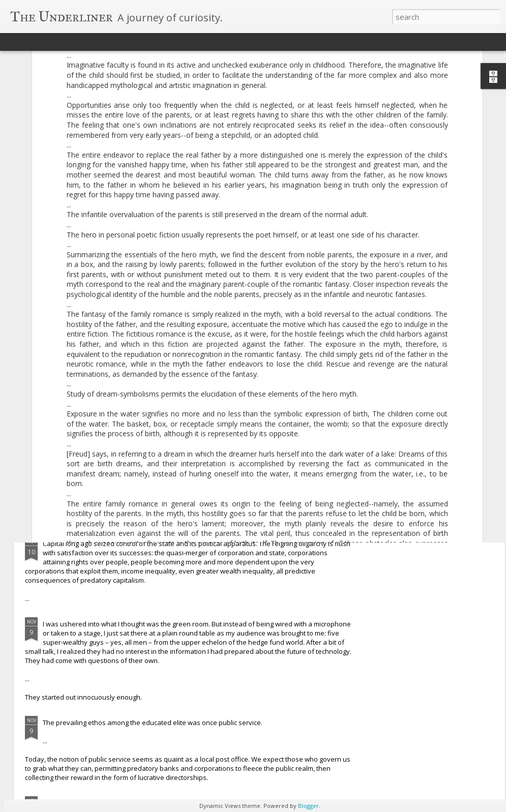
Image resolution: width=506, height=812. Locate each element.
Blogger (308, 806)
